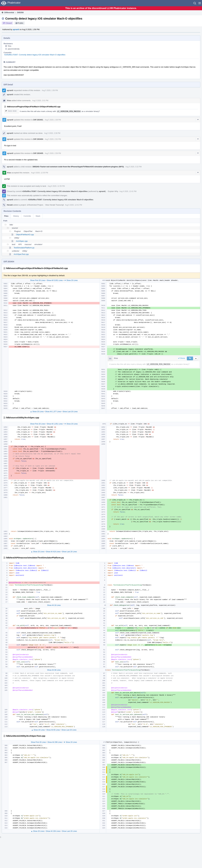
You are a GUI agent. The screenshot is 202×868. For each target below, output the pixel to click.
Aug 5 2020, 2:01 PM (40, 101)
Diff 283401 (38, 120)
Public (21, 23)
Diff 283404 (38, 139)
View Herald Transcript (54, 205)
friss (10, 46)
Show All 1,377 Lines (53, 412)
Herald (10, 205)
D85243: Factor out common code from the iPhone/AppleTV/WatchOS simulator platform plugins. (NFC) (78, 167)
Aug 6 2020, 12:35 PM (39, 173)
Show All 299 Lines (55, 742)
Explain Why (113, 191)
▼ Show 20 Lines (71, 280)
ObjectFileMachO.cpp (25, 235)
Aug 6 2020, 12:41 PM (128, 191)
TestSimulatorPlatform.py (24, 248)
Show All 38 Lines (54, 670)
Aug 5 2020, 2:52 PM (53, 139)
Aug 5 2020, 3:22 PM (133, 167)
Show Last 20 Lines (70, 412)
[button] (200, 3)
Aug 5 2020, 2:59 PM (53, 153)
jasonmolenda (14, 49)
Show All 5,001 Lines (55, 280)
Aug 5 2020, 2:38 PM (53, 120)
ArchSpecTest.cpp (21, 254)
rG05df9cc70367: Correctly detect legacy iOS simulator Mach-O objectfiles (35, 55)
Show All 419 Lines (53, 552)
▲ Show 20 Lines (37, 412)
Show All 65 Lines (53, 730)
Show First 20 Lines (38, 280)
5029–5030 (11, 111)
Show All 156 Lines (53, 831)
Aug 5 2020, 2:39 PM (52, 133)
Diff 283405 (38, 153)
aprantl (16, 29)
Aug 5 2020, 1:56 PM (50, 90)
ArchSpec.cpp (22, 241)
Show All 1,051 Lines (55, 424)
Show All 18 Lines (54, 605)
